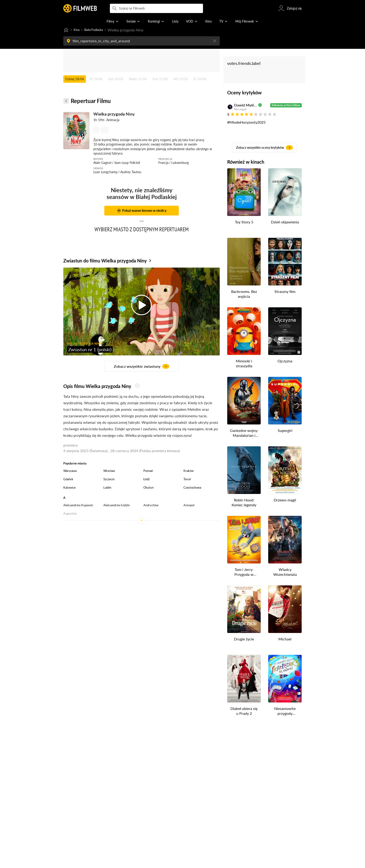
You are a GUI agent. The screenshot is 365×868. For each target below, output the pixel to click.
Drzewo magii (285, 500)
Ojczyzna (285, 361)
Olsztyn (149, 488)
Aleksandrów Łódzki (117, 506)
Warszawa (70, 471)
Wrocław (109, 471)
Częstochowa (192, 488)
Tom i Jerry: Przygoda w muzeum (244, 573)
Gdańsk (68, 480)
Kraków (189, 471)
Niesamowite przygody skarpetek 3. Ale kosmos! (285, 712)
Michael (285, 639)
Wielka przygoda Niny (114, 114)
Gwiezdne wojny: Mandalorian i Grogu (244, 434)
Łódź (147, 480)
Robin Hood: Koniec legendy (244, 503)
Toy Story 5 (244, 222)
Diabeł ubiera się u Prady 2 (244, 711)
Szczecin (109, 480)
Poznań (148, 471)
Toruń (187, 480)
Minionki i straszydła (244, 364)
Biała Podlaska (98, 30)
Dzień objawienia (285, 222)
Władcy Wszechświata (285, 572)
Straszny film (285, 292)
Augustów (70, 514)
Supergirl (285, 431)
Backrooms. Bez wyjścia (244, 294)
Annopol (189, 506)
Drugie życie (244, 639)
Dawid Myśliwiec (245, 106)
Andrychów (151, 506)
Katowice (69, 488)
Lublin (107, 488)
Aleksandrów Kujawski (78, 506)
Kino (77, 30)
